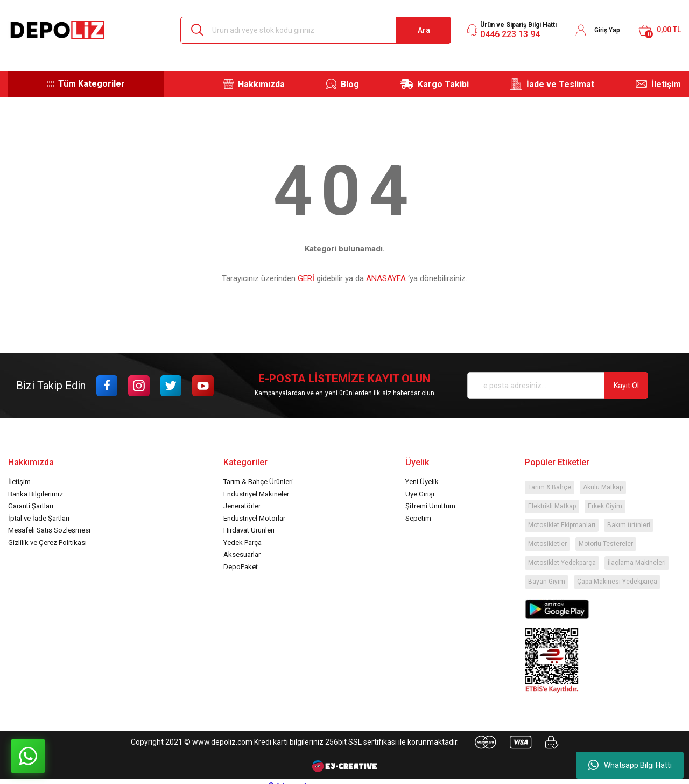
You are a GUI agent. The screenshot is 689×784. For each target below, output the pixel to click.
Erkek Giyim (605, 506)
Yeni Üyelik (422, 482)
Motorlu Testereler (606, 544)
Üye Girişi (420, 494)
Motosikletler (547, 544)
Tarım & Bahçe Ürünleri (258, 482)
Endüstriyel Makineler (256, 494)
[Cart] (659, 30)
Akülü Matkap (603, 487)
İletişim (19, 482)
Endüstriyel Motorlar (254, 518)
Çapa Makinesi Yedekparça (617, 582)
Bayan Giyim (547, 582)
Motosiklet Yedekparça (562, 563)
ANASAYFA (386, 278)
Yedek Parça (242, 542)
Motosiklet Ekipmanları (562, 525)
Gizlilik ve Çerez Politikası (47, 542)
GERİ (306, 278)
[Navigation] (86, 84)
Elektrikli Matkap (552, 506)
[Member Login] (597, 30)
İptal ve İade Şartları (39, 518)
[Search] (316, 30)
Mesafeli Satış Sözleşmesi (49, 530)
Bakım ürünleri (629, 525)
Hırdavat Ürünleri (249, 530)
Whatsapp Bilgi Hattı (630, 765)
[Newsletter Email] (558, 386)
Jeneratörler (242, 506)
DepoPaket (241, 567)
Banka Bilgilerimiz (36, 494)
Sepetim (418, 518)
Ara (424, 30)
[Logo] (57, 30)
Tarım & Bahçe (550, 487)
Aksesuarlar (242, 554)
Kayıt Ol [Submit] (626, 386)
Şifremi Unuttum (430, 506)
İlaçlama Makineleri (637, 563)
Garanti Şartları (31, 506)
